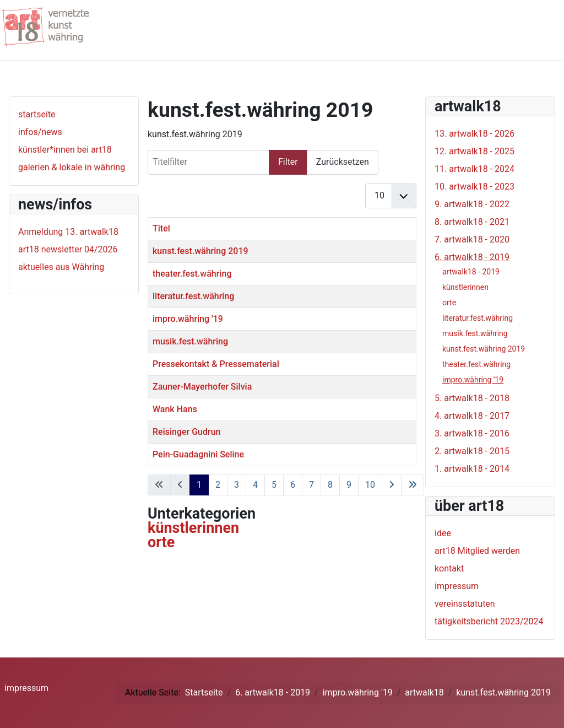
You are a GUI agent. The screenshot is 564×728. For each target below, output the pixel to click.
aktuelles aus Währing (61, 267)
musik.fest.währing (190, 341)
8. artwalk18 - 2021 (472, 222)
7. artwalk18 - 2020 (472, 239)
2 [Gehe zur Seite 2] (218, 485)
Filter (288, 162)
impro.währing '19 (188, 319)
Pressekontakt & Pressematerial (216, 364)
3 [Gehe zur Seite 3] (237, 485)
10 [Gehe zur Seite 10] (370, 485)
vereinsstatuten (465, 604)
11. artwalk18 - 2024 (474, 169)
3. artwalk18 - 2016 (472, 433)
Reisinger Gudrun (186, 432)
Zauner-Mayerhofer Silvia (202, 387)
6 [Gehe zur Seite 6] (293, 485)
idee (443, 533)
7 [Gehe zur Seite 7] (311, 485)
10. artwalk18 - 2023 (474, 187)
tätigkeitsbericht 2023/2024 (489, 621)
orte (161, 542)
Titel (161, 228)
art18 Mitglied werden (477, 551)
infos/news (40, 132)
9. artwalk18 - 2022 (472, 204)
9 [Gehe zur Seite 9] (349, 485)
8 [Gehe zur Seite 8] (330, 485)
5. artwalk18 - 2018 (472, 398)
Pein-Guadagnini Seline (198, 454)
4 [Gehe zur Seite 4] (255, 485)
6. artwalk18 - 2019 (472, 257)
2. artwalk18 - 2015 (472, 451)
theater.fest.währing (192, 274)
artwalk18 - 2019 (471, 272)
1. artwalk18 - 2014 (472, 469)
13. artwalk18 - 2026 (474, 134)
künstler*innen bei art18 (65, 150)
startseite (37, 114)
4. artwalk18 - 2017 (472, 416)
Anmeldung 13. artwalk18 (68, 232)
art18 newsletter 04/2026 (68, 249)
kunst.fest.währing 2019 (200, 251)
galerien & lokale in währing (72, 167)
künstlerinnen (193, 528)
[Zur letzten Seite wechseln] (413, 485)
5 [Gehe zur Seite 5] (274, 485)
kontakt (449, 568)
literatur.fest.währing (193, 296)
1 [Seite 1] (199, 485)
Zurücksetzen (343, 162)
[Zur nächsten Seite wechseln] (392, 485)
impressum (457, 586)
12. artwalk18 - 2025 (474, 151)
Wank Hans (175, 409)
